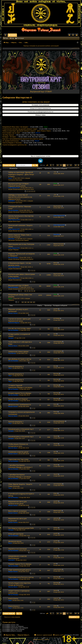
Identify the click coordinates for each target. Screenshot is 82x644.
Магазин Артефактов (19, 231)
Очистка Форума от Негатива (12, 148)
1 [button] (53, 165)
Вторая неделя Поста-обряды (20, 393)
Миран (55, 183)
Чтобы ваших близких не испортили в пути (18, 445)
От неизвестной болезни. (11, 146)
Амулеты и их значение (18, 549)
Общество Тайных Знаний (17, 35)
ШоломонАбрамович (59, 421)
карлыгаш (56, 518)
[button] (47, 165)
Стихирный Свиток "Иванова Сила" (20, 207)
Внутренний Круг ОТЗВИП (41, 92)
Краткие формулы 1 (16, 422)
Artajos (55, 493)
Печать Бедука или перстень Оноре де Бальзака (20, 584)
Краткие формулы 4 (16, 380)
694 (25, 302)
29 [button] (58, 165)
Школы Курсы (17, 221)
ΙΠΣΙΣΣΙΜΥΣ (12, 201)
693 (23, 302)
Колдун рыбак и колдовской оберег (19, 335)
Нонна (55, 404)
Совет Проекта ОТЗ (14, 188)
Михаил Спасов (13, 313)
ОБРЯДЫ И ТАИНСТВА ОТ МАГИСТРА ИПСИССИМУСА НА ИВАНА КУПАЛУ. (20, 197)
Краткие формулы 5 (16, 374)
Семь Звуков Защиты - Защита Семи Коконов (20, 485)
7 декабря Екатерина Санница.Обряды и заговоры (20, 476)
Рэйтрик (56, 528)
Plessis (55, 412)
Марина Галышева (59, 244)
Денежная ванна (15, 541)
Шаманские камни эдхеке (18, 351)
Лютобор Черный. (8, 140)
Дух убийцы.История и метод (20, 359)
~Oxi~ (55, 172)
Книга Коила (13, 598)
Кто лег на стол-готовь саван (20, 328)
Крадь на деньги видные (18, 399)
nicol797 (56, 309)
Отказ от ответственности (40, 108)
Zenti (55, 334)
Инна (55, 366)
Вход (13, 38)
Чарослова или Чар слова (18, 459)
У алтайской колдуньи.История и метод (21, 495)
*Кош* (10, 368)
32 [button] (67, 165)
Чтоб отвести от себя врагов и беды (20, 343)
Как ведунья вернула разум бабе (21, 528)
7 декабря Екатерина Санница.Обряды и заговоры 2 (20, 466)
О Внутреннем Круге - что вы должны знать (20, 264)
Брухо (10, 543)
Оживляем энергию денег (18, 452)
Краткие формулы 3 (16, 366)
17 (27, 291)
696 (31, 302)
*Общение (16, 250)
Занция (55, 590)
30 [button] (61, 165)
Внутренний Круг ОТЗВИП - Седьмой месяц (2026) (19, 185)
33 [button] (71, 165)
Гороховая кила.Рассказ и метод (21, 577)
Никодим (11, 338)
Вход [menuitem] (74, 35)
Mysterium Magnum (14, 323)
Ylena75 (56, 429)
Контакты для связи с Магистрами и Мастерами (22, 275)
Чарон (55, 253)
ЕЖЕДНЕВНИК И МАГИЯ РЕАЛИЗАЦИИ (17, 557)
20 (34, 291)
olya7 (55, 452)
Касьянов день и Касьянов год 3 (21, 429)
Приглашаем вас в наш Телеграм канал (21, 245)
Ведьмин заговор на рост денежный (18, 310)
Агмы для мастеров (16, 534)
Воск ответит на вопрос (18, 511)
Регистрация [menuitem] (77, 35)
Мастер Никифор (13, 210)
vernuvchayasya (58, 342)
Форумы (32, 35)
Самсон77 (56, 598)
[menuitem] (69, 35)
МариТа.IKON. (57, 206)
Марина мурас (57, 511)
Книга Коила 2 (14, 606)
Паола (55, 556)
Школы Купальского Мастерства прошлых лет (21, 217)
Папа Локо (11, 239)
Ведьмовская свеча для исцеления (17, 519)
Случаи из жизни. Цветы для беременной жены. (19, 320)
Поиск (7, 38)
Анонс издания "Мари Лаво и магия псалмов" (20, 236)
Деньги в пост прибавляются (20, 405)
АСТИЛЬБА (57, 318)
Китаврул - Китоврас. (9, 142)
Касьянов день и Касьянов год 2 (21, 437)
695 (28, 302)
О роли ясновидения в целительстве (15, 150)
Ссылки (6, 35)
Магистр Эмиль (13, 346)
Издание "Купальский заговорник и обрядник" (22, 255)
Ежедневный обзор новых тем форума (15, 132)
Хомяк (55, 606)
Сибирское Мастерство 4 (17, 98)
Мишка (55, 263)
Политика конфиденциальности (40, 112)
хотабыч (56, 328)
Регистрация (20, 38)
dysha (55, 459)
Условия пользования (40, 105)
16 (25, 291)
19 (32, 291)
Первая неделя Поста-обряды (20, 564)
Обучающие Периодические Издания (23, 212)
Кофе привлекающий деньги (20, 570)
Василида (56, 374)
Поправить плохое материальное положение (22, 413)
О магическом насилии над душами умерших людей (20, 134)
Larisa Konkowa (58, 569)
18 (30, 291)
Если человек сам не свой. (11, 138)
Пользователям (17, 269)
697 (34, 302)
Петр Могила (12, 353)
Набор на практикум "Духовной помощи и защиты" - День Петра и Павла (27, 136)
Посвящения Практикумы (15, 180)
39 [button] (76, 165)
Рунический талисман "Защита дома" (20, 226)
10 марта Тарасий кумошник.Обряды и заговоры (20, 386)
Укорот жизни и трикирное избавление (19, 592)
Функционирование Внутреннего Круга (23, 189)
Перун (10, 178)
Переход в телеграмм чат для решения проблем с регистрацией (41, 46)
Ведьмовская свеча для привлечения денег (17, 503)
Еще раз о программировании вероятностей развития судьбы (23, 144)
